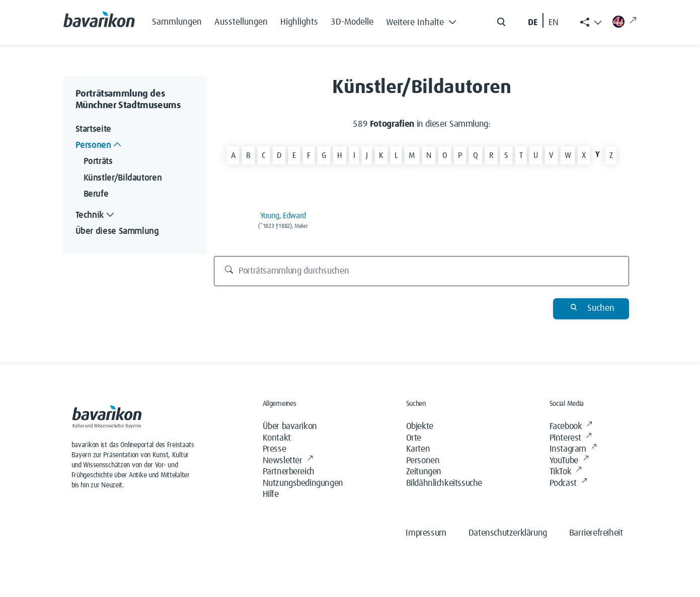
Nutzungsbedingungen (303, 483)
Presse (275, 449)
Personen (423, 461)
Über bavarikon (290, 427)
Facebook (571, 427)
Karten (418, 449)
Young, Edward (283, 216)
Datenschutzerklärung (508, 533)
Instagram (573, 449)
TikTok (566, 472)
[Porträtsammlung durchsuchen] (421, 271)
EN (554, 23)
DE (533, 23)
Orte (414, 438)
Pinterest (571, 438)
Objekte (420, 427)
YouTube (569, 461)
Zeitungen (424, 472)
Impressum (426, 533)
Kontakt (277, 438)
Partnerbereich (289, 472)
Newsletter (288, 461)
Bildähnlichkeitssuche (444, 483)
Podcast (568, 484)
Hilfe (271, 494)
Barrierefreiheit (596, 533)
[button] (424, 20)
